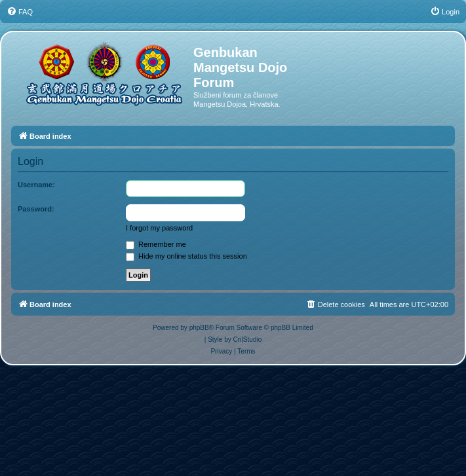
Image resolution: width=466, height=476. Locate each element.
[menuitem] (20, 12)
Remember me (156, 244)
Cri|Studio (248, 339)
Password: (36, 209)
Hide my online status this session (186, 256)
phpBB (199, 328)
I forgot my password (159, 228)
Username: (36, 185)
